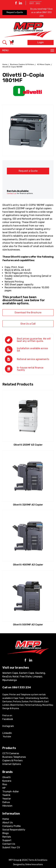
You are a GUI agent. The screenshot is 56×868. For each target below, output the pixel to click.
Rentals (7, 837)
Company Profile (11, 826)
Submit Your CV (11, 847)
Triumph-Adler (11, 792)
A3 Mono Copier (44, 64)
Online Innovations (34, 865)
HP (4, 788)
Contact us (12, 193)
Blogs (6, 833)
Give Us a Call (28, 324)
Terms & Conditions (38, 860)
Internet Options (12, 764)
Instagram (8, 726)
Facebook (8, 719)
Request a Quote (15, 12)
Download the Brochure (28, 313)
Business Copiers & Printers (22, 64)
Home (5, 64)
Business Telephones (14, 757)
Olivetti (6, 777)
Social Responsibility (14, 830)
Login (41, 42)
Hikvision (7, 806)
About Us (8, 823)
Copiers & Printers (12, 761)
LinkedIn (7, 733)
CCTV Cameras (11, 753)
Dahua (6, 802)
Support (7, 840)
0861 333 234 (22, 687)
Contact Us (9, 844)
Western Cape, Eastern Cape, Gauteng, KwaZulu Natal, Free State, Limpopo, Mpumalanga (24, 677)
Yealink (6, 795)
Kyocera (7, 781)
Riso (5, 784)
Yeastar (7, 799)
